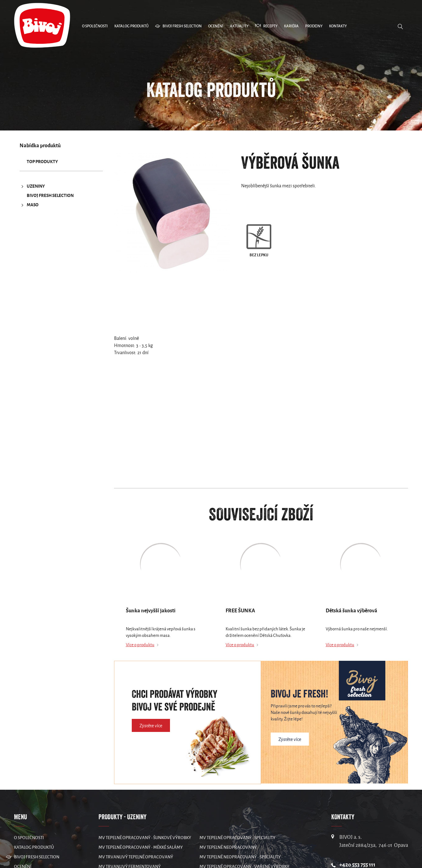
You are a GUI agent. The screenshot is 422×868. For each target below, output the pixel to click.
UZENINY (32, 186)
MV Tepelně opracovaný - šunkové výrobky (145, 838)
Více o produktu (140, 645)
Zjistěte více (151, 726)
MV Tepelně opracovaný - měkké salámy (141, 847)
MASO (29, 205)
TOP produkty (42, 162)
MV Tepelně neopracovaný (228, 847)
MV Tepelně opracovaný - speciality (237, 838)
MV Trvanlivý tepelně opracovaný (136, 857)
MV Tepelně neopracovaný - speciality (240, 857)
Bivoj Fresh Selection (50, 196)
